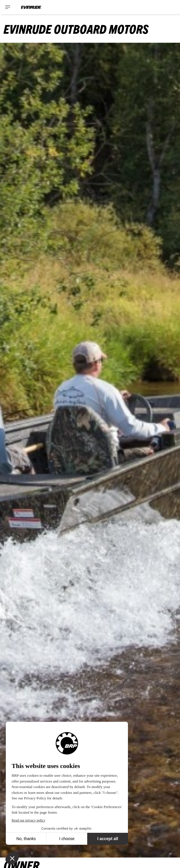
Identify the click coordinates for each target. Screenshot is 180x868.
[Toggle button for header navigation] (8, 7)
